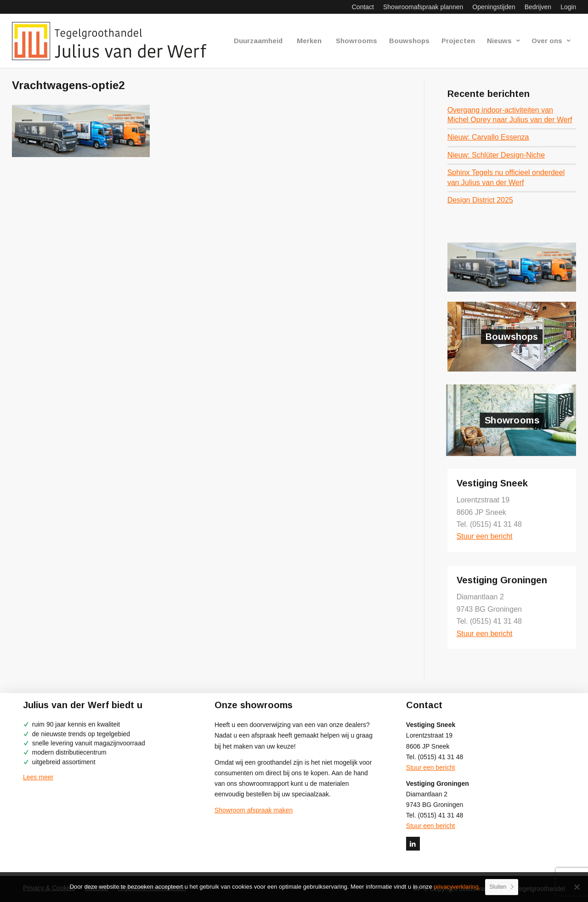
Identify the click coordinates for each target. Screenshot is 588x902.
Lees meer (38, 777)
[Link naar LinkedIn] (413, 844)
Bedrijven (538, 7)
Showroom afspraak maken (254, 810)
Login (568, 7)
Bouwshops (512, 337)
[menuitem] (363, 7)
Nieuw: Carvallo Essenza (488, 137)
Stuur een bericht (485, 536)
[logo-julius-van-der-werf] (113, 41)
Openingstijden (494, 7)
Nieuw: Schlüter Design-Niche (496, 155)
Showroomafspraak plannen (423, 7)
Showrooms (512, 420)
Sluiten (498, 887)
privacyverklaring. (457, 887)
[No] (577, 887)
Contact (363, 7)
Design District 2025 (480, 200)
